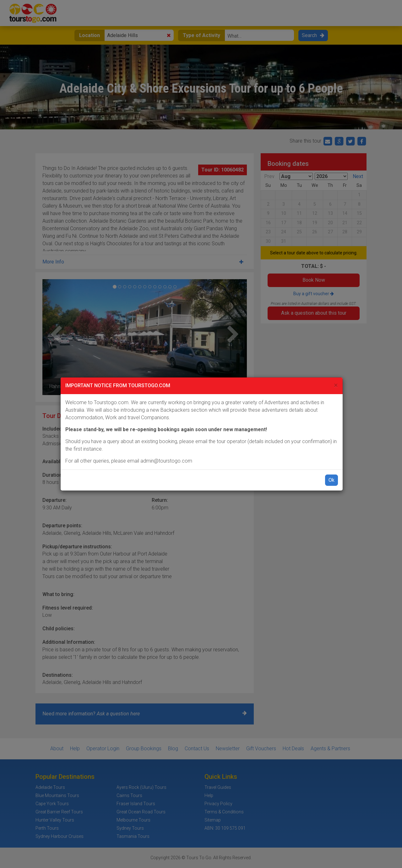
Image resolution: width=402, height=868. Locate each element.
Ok (331, 480)
